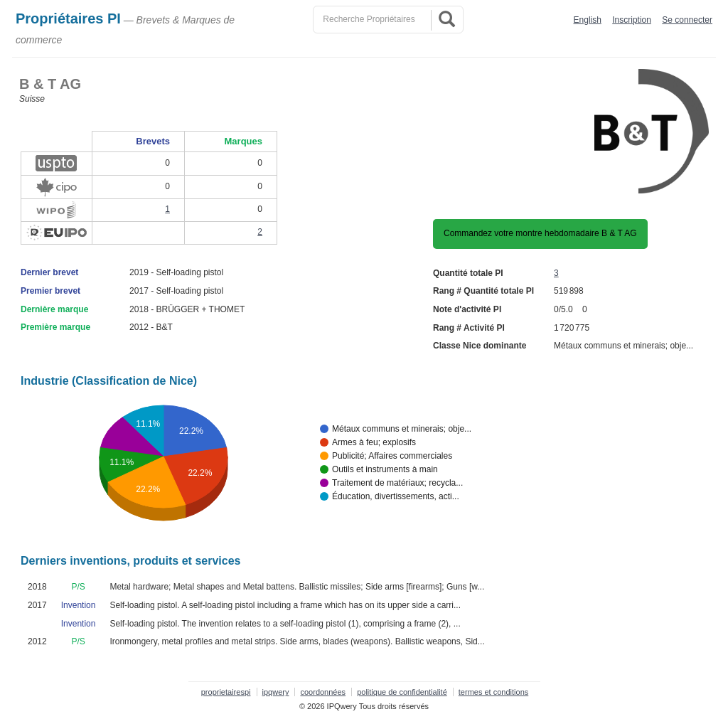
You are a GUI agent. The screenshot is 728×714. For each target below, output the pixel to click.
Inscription (632, 20)
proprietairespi (226, 692)
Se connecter (687, 20)
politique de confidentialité (402, 692)
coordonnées (323, 692)
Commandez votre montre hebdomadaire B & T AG (540, 233)
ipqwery (276, 692)
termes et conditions (493, 692)
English (588, 20)
